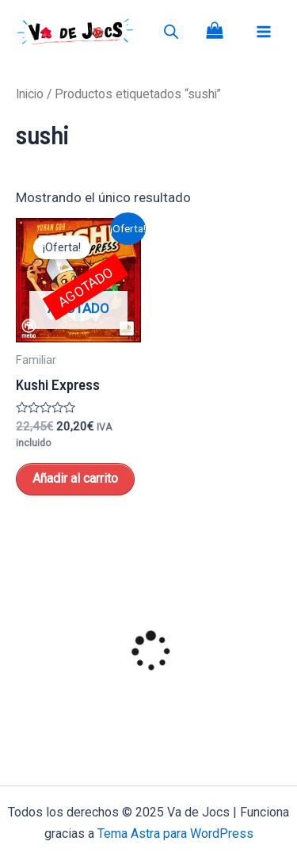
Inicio (30, 94)
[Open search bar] (171, 32)
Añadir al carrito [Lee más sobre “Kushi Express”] (75, 478)
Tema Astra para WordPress (175, 834)
